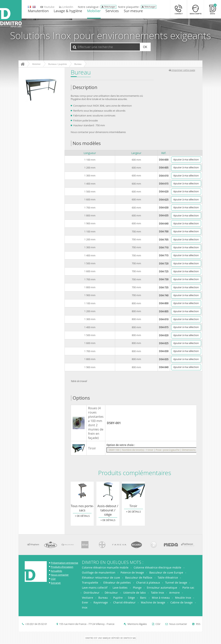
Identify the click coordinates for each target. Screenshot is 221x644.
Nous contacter (60, 575)
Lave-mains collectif (95, 588)
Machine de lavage (153, 602)
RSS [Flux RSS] (196, 624)
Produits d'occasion (62, 567)
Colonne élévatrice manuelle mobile (106, 567)
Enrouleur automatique (162, 588)
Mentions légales (137, 624)
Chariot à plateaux (148, 583)
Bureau (103, 598)
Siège (131, 598)
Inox (85, 607)
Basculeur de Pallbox (139, 577)
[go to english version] (29, 7)
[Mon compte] (195, 9)
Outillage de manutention (99, 572)
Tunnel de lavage (176, 583)
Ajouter (186, 160)
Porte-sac (188, 588)
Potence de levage (132, 572)
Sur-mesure (133, 11)
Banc (143, 598)
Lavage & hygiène (68, 11)
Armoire (174, 593)
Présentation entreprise (64, 563)
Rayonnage (101, 602)
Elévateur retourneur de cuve (101, 577)
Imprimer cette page (182, 70)
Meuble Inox (183, 598)
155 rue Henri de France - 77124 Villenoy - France (87, 624)
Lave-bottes (120, 588)
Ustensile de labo (134, 593)
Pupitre (118, 598)
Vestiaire (88, 598)
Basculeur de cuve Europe (166, 572)
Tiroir (133, 491)
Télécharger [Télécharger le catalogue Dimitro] (108, 7)
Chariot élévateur (124, 602)
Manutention (38, 11)
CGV (53, 579)
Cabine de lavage (181, 602)
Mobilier (94, 11)
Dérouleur (111, 593)
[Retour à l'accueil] (11, 14)
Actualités (56, 571)
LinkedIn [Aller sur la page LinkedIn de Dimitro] (66, 7)
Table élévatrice (168, 577)
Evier (85, 602)
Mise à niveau (161, 598)
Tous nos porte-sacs (82, 491)
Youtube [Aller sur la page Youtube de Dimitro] (47, 7)
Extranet (56, 583)
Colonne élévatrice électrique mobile (157, 567)
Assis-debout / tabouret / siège (108, 491)
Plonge (137, 588)
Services (112, 11)
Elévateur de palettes (117, 583)
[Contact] (178, 9)
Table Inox (157, 593)
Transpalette (90, 583)
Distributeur (92, 593)
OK (145, 47)
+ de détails (82, 516)
